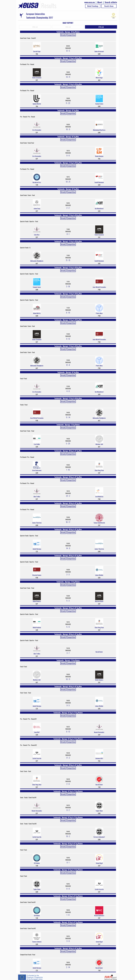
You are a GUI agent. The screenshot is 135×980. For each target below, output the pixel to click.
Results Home (109, 6)
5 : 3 (68, 601)
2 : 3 (68, 574)
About (100, 2)
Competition (71, 35)
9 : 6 (68, 155)
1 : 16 (68, 470)
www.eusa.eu (90, 2)
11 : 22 (68, 103)
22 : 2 (68, 496)
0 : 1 (68, 234)
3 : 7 (68, 653)
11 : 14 (68, 417)
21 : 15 (68, 260)
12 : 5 (68, 51)
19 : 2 (68, 836)
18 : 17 (68, 522)
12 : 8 (68, 365)
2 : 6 (68, 784)
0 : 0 (68, 889)
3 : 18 (68, 286)
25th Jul (35, 27)
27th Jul (101, 27)
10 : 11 (68, 679)
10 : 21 (68, 182)
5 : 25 (68, 443)
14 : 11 (68, 77)
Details (63, 35)
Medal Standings (93, 6)
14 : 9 (68, 548)
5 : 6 (68, 627)
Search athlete (111, 2)
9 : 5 (68, 705)
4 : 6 (68, 391)
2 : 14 (68, 967)
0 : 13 (68, 731)
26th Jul (68, 27)
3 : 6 (68, 941)
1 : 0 (68, 915)
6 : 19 (68, 312)
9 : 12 (68, 339)
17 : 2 (68, 758)
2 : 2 (68, 208)
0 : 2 (68, 810)
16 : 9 (68, 129)
